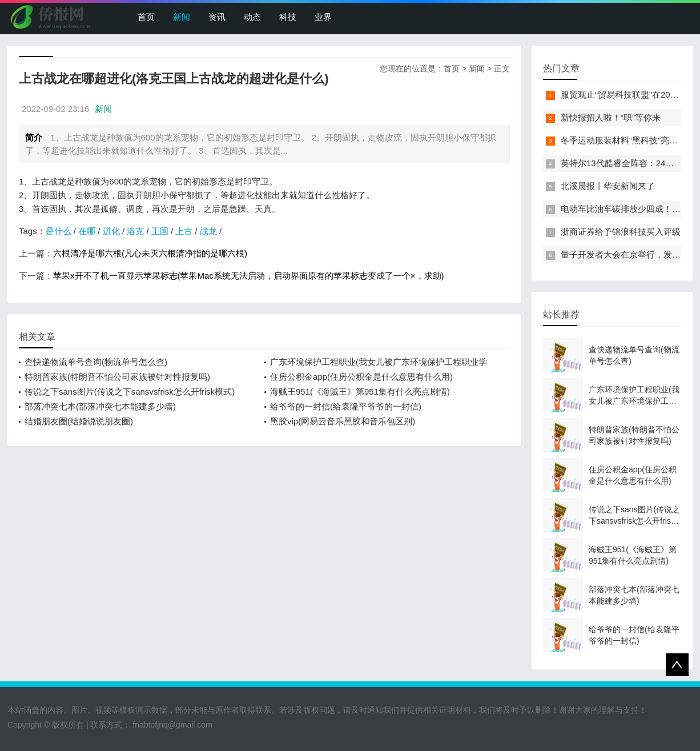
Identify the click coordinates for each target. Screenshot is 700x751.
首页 (146, 17)
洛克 (135, 231)
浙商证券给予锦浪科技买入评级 (621, 232)
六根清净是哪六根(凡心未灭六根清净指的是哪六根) (150, 253)
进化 (111, 231)
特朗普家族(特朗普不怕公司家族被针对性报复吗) (117, 377)
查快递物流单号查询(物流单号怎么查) (96, 362)
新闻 (182, 17)
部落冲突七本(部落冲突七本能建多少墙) (100, 406)
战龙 (208, 231)
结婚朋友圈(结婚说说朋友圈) (79, 421)
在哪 (87, 231)
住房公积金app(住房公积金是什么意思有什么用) (361, 377)
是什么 (59, 231)
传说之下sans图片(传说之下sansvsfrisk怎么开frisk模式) (130, 391)
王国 (160, 231)
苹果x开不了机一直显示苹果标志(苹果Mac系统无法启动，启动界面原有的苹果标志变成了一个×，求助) (249, 276)
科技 (288, 17)
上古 (184, 231)
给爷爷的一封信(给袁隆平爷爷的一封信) (346, 406)
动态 (252, 17)
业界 (323, 17)
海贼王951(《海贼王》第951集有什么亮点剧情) (360, 391)
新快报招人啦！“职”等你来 (611, 117)
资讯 (217, 17)
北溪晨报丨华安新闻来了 (608, 186)
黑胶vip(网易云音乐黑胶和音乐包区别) (343, 421)
